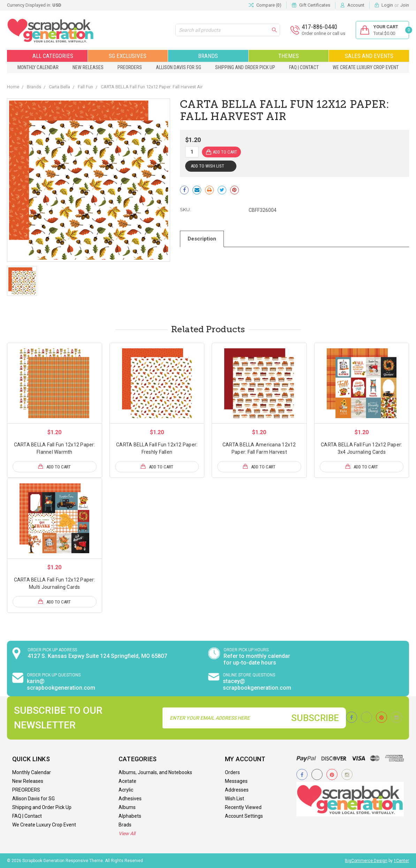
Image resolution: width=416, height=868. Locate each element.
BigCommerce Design (366, 861)
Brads (125, 825)
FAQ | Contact (304, 67)
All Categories (47, 56)
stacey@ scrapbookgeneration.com (257, 684)
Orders (232, 772)
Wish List (235, 799)
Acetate (127, 781)
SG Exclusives (128, 56)
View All (127, 833)
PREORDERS (130, 67)
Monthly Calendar (38, 67)
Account (356, 5)
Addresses (237, 790)
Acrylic (126, 790)
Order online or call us (323, 33)
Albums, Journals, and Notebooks (155, 772)
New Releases (88, 67)
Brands (208, 56)
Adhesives (130, 799)
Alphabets (130, 816)
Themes (289, 56)
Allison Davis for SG (179, 67)
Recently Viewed (243, 807)
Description (202, 239)
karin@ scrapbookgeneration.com (61, 684)
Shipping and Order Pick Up (245, 67)
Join (405, 5)
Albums (127, 807)
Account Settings (244, 816)
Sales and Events (369, 56)
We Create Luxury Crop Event (366, 67)
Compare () (265, 5)
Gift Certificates (315, 5)
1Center (401, 861)
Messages (236, 781)
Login (387, 5)
